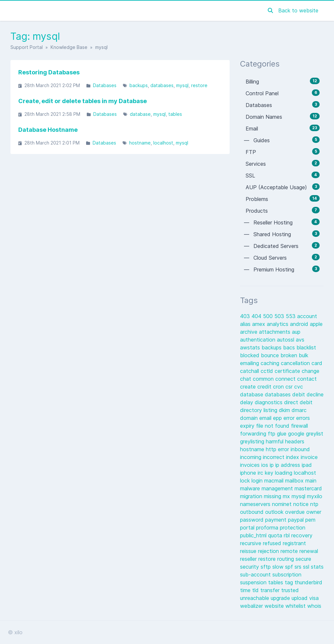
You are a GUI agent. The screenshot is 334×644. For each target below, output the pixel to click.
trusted (290, 590)
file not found (273, 426)
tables (175, 114)
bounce (271, 355)
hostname (140, 143)
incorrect (274, 457)
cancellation (296, 363)
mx (287, 496)
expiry (248, 426)
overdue (296, 512)
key (270, 473)
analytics (278, 324)
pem (310, 520)
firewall (299, 426)
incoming (251, 457)
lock (246, 481)
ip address (288, 465)
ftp (272, 434)
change (311, 371)
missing (273, 496)
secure (303, 559)
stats (317, 567)
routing (286, 559)
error (290, 418)
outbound (253, 512)
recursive (251, 543)
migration (252, 496)
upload (300, 598)
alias (246, 324)
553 (291, 316)
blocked (250, 355)
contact (307, 379)
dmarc (299, 410)
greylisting (253, 441)
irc (261, 473)
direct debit (298, 402)
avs (300, 340)
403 (246, 316)
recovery (302, 535)
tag (290, 582)
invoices (251, 465)
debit (299, 394)
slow (279, 567)
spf (290, 567)
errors (303, 418)
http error (278, 449)
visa (314, 598)
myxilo (315, 496)
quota (276, 535)
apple (316, 324)
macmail (275, 481)
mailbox (295, 481)
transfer (271, 590)
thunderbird (308, 582)
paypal (297, 520)
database (140, 114)
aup (296, 332)
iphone (249, 473)
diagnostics (269, 402)
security (250, 567)
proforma (268, 528)
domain (250, 418)
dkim (285, 410)
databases (162, 85)
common (264, 379)
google (297, 434)
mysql (182, 85)
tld (256, 590)
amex (259, 324)
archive (250, 332)
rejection (269, 551)
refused (273, 543)
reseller (249, 559)
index (293, 457)
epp (278, 418)
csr (290, 387)
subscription (287, 575)
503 (280, 316)
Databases (105, 85)
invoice (309, 457)
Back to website (298, 10)
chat (246, 379)
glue (282, 434)
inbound (300, 449)
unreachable (255, 598)
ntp (314, 504)
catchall (250, 371)
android (300, 324)
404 (257, 316)
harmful (275, 441)
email (266, 418)
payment (277, 520)
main (311, 481)
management (278, 488)
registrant (294, 543)
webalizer (252, 606)
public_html (254, 535)
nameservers (256, 504)
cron (279, 387)
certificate (288, 371)
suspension (254, 582)
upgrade (281, 598)
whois (314, 606)
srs (299, 567)
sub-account (256, 575)
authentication (258, 340)
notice (302, 504)
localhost (163, 143)
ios (266, 465)
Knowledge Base (69, 47)
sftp (266, 567)
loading (284, 473)
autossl (286, 340)
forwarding (254, 434)
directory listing (259, 410)
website (275, 606)
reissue (249, 551)
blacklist (306, 347)
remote (290, 551)
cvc (299, 387)
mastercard (308, 488)
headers (295, 441)
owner (314, 512)
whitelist (296, 606)
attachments (275, 332)
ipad (307, 465)
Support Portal (27, 47)
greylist (315, 434)
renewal (309, 551)
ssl (307, 567)
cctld (268, 371)
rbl (288, 535)
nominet (283, 504)
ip (273, 465)
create (249, 387)
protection (293, 528)
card (317, 363)
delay (247, 402)
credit (265, 387)
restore (199, 85)
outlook (275, 512)
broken (290, 355)
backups (139, 85)
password (253, 520)
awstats (251, 347)
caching (271, 363)
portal (248, 528)
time (246, 590)
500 (269, 316)
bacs (290, 347)
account (307, 316)
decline (315, 394)
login (258, 481)
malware (251, 488)
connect (286, 379)
